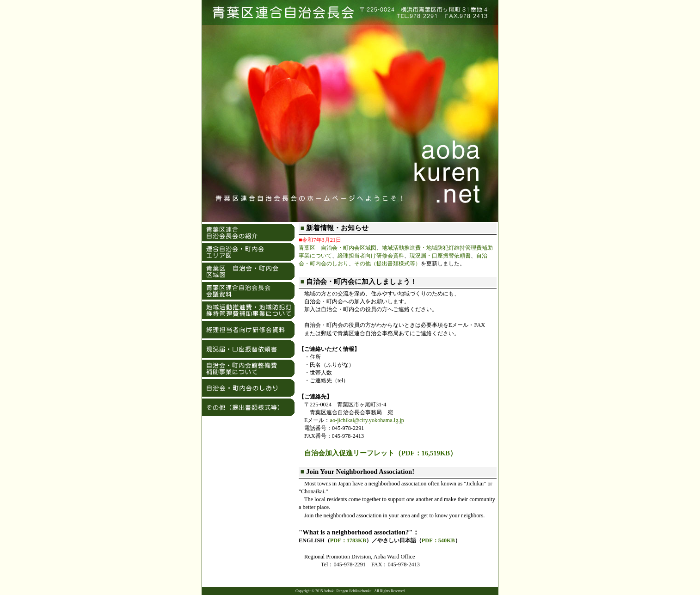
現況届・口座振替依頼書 (440, 256)
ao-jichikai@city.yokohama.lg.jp (367, 420)
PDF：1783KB (348, 540)
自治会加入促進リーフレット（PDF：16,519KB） (381, 453)
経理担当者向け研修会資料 (371, 256)
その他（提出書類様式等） (387, 264)
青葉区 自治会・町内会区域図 (338, 248)
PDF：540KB (438, 540)
